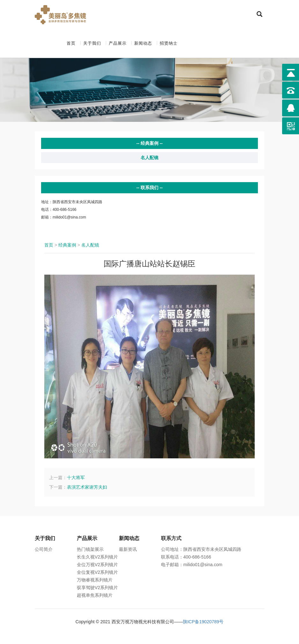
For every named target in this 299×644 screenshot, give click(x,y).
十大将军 (76, 477)
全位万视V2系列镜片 (97, 565)
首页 (71, 43)
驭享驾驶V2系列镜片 (97, 588)
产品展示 (118, 43)
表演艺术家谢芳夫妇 (87, 487)
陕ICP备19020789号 (203, 622)
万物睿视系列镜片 (95, 580)
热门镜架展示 (90, 549)
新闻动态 (143, 43)
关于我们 (92, 43)
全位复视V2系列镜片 (97, 572)
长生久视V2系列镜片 (97, 557)
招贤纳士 (169, 43)
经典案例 (67, 245)
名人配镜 (149, 158)
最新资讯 (128, 549)
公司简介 (44, 549)
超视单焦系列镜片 (95, 595)
